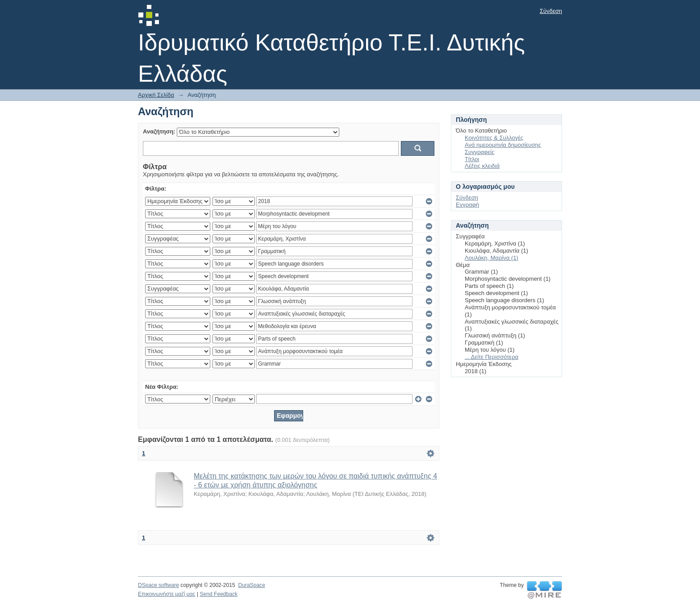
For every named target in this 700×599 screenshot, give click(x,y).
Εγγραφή (467, 205)
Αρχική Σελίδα (156, 95)
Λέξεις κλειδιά (482, 166)
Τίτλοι (472, 159)
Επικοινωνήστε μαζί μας (167, 594)
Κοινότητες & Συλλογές (494, 138)
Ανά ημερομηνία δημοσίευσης (503, 145)
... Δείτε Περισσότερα (492, 357)
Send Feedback (219, 594)
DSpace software (158, 585)
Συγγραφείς (479, 152)
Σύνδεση (551, 11)
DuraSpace (251, 585)
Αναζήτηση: (159, 131)
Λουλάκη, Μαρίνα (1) (492, 258)
